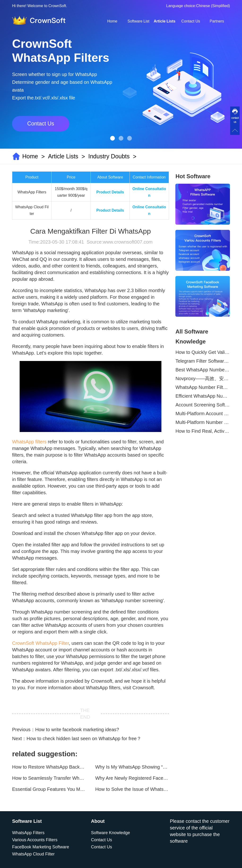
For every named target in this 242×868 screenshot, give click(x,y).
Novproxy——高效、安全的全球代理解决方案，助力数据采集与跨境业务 (203, 378)
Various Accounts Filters (35, 840)
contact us (235, 120)
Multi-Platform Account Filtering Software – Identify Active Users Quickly (203, 414)
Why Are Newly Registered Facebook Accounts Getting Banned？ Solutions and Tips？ (132, 778)
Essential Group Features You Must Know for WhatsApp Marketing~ (49, 789)
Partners (217, 21)
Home (112, 21)
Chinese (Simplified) (213, 6)
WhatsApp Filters (28, 833)
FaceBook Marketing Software (41, 847)
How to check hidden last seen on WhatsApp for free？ (84, 739)
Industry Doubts (109, 156)
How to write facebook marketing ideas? (77, 730)
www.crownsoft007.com (128, 242)
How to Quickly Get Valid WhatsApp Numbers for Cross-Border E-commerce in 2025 (203, 352)
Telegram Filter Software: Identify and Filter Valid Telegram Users (203, 361)
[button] (112, 138)
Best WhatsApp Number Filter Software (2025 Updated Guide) (203, 370)
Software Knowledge (110, 833)
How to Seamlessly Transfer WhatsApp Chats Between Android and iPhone (49, 778)
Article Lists (165, 21)
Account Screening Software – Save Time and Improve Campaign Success (203, 405)
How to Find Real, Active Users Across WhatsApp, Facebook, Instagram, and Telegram (203, 431)
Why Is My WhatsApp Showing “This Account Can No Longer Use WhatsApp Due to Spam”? (132, 767)
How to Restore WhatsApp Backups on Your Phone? (49, 767)
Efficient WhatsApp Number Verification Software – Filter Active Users (203, 396)
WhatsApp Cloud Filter (33, 854)
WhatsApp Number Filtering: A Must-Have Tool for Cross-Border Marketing (203, 387)
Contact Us (191, 21)
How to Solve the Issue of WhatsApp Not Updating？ (132, 789)
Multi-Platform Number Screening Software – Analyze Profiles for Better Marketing (203, 422)
